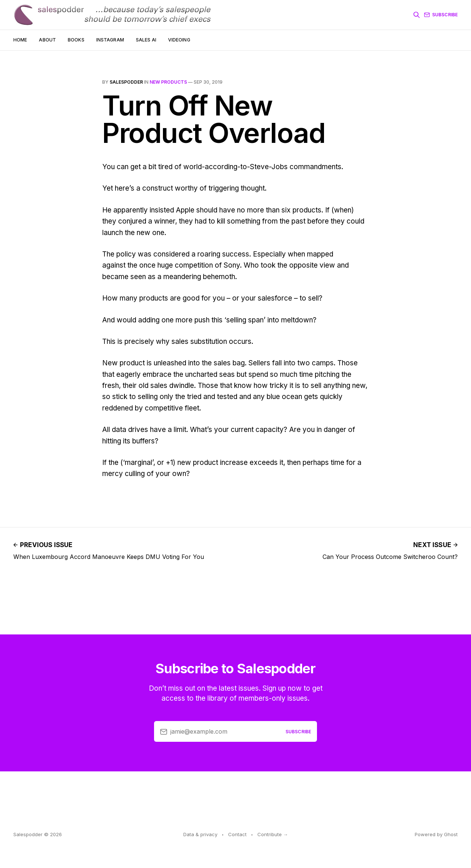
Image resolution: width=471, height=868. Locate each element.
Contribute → (273, 834)
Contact (237, 834)
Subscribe (441, 15)
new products (168, 82)
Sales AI (146, 40)
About (47, 40)
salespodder (126, 82)
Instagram (110, 40)
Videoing (179, 40)
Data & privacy (200, 834)
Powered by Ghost (436, 834)
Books (76, 40)
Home (20, 40)
